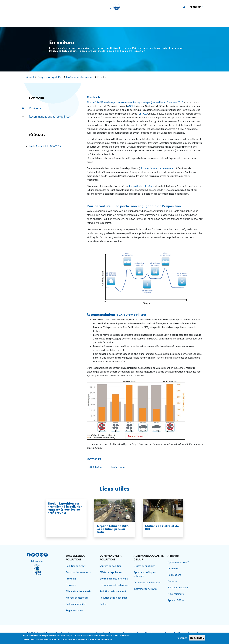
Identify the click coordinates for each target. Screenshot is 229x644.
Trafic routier (118, 467)
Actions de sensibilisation (147, 582)
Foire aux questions (178, 587)
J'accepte (182, 638)
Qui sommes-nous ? (178, 562)
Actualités (173, 568)
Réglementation (74, 610)
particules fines (166, 168)
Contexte (94, 97)
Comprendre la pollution (50, 77)
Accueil (30, 77)
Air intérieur (96, 467)
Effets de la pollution (111, 572)
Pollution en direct (76, 566)
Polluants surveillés (76, 604)
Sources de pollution (111, 566)
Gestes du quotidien (144, 566)
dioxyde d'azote (148, 168)
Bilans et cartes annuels (78, 591)
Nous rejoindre (176, 594)
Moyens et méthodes (77, 598)
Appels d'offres (176, 600)
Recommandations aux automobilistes (117, 315)
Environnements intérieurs (80, 77)
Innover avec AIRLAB (145, 589)
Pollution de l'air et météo (113, 591)
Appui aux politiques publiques (145, 574)
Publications (174, 575)
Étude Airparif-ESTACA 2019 (45, 146)
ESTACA (143, 114)
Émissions (71, 585)
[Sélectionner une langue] (198, 7)
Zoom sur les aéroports (78, 572)
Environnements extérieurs (114, 585)
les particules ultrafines (142, 186)
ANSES (131, 106)
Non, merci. (197, 638)
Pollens (104, 604)
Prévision (71, 578)
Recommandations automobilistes (50, 117)
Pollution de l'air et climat (113, 598)
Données (172, 581)
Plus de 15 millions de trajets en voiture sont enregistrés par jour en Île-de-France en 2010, (135, 102)
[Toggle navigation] (29, 7)
